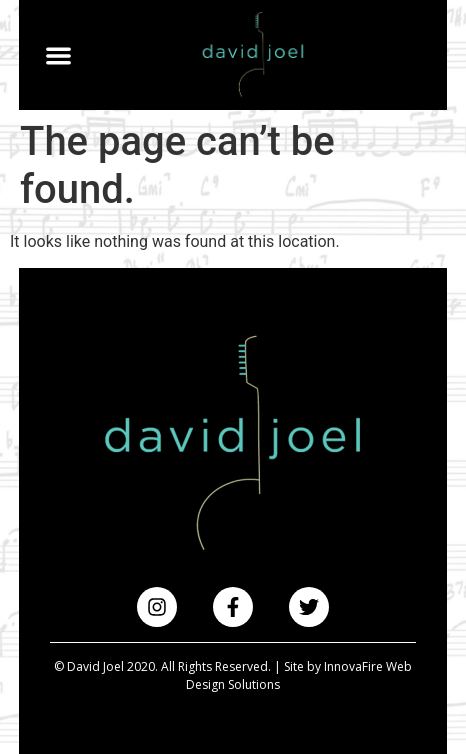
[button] (59, 55)
